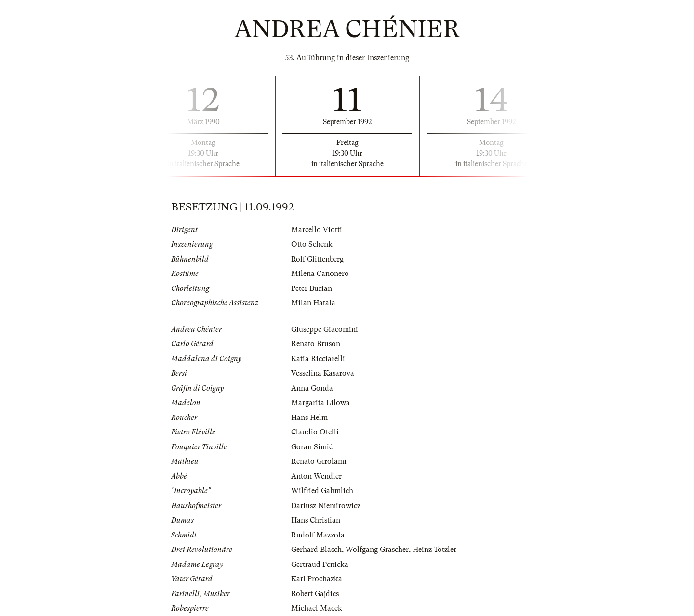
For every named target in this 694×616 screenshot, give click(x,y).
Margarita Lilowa (320, 403)
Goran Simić (312, 447)
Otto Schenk (312, 244)
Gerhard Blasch (316, 550)
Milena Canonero (320, 274)
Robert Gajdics (315, 594)
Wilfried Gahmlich (322, 491)
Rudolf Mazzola (318, 535)
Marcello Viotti (317, 230)
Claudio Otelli (315, 432)
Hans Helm (309, 418)
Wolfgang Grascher (377, 550)
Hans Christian (316, 520)
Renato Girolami (319, 461)
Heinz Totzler (434, 550)
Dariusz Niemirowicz (326, 506)
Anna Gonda (312, 388)
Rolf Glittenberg (317, 259)
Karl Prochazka (317, 579)
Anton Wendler (316, 476)
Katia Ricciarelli (318, 359)
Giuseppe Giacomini (325, 329)
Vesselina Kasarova (323, 373)
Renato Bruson (316, 344)
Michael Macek (317, 608)
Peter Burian (312, 288)
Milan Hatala (313, 303)
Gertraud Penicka (320, 564)
